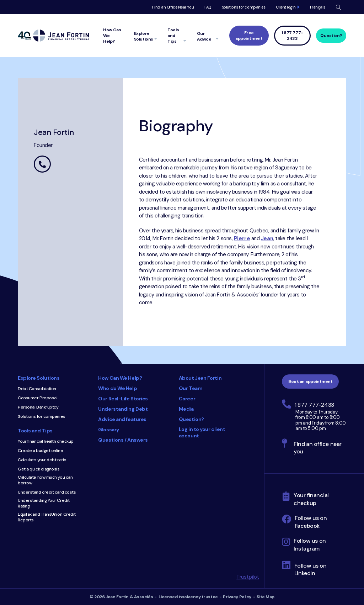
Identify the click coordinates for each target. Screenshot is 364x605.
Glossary (108, 430)
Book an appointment (310, 382)
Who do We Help (117, 388)
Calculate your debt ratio (42, 460)
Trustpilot (248, 577)
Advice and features (122, 419)
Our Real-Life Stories (123, 399)
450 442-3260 (42, 164)
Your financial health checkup (46, 441)
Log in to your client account (202, 432)
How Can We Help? (120, 378)
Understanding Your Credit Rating (44, 503)
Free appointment (249, 36)
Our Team (191, 388)
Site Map (265, 597)
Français (318, 7)
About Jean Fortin (200, 378)
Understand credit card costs (47, 492)
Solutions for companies (244, 7)
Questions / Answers (123, 440)
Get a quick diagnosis (39, 469)
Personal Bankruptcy (38, 407)
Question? (331, 36)
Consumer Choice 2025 (168, 479)
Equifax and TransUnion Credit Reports (47, 517)
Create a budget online (40, 451)
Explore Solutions (39, 378)
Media (186, 409)
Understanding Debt (123, 409)
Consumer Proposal (38, 398)
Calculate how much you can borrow (45, 480)
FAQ (208, 7)
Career (187, 399)
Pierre (242, 238)
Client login (286, 7)
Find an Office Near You (173, 7)
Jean (267, 238)
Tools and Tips (35, 431)
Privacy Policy (237, 597)
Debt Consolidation (37, 389)
